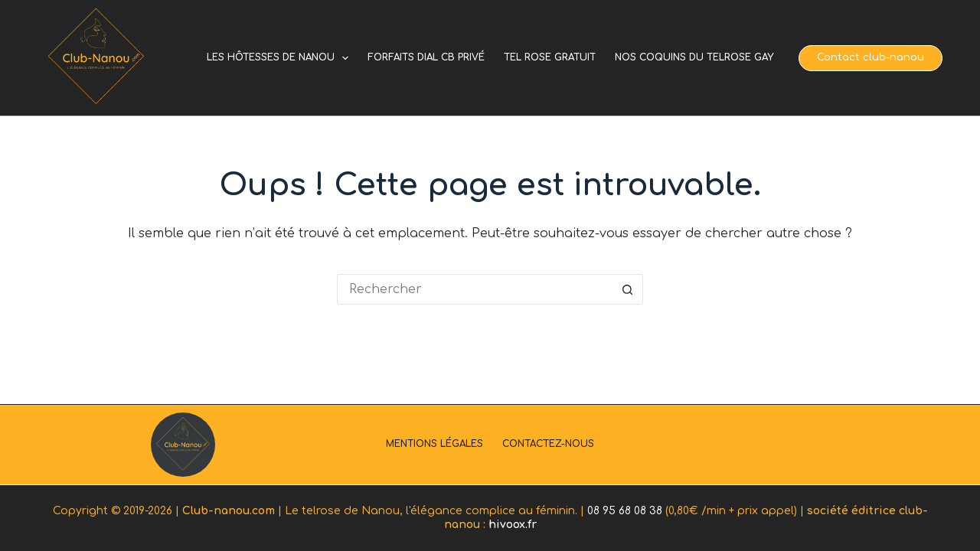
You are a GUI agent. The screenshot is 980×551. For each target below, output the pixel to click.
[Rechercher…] (475, 289)
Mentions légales (434, 444)
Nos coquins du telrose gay (694, 57)
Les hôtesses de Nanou (281, 58)
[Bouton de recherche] (628, 289)
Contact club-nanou (871, 57)
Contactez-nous (548, 444)
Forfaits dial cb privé (426, 57)
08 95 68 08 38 (625, 511)
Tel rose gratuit (550, 57)
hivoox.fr (513, 525)
